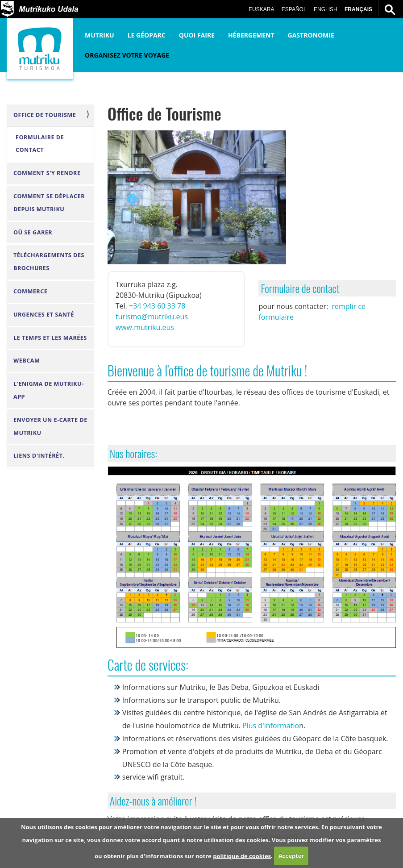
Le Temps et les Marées (50, 338)
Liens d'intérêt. (39, 456)
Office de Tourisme (45, 115)
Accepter (291, 855)
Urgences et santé (44, 315)
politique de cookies (242, 855)
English (326, 9)
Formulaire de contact (40, 144)
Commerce (30, 291)
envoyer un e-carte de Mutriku (50, 426)
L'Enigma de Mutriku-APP (49, 390)
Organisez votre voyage (127, 55)
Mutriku (100, 35)
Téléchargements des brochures (49, 262)
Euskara (261, 9)
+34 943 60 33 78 (157, 306)
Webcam (27, 361)
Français (358, 9)
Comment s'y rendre (47, 173)
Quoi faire (197, 35)
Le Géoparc (147, 35)
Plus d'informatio (271, 726)
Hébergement (251, 35)
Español (294, 9)
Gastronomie (311, 35)
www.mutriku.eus (145, 327)
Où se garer (33, 232)
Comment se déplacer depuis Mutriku (49, 203)
